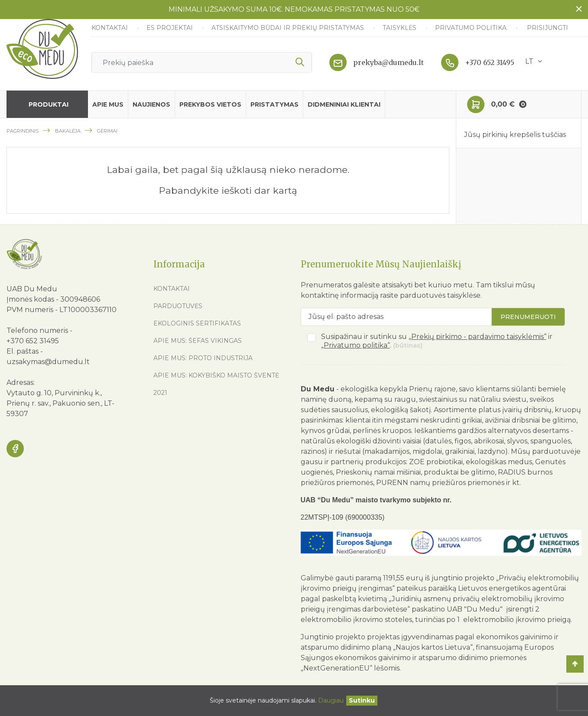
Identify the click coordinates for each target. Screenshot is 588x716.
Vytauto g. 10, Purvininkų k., (54, 393)
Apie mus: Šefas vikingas (198, 341)
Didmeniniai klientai (344, 104)
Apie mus (108, 104)
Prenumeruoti (528, 317)
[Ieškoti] (202, 62)
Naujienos (151, 104)
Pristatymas (275, 104)
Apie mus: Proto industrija (203, 358)
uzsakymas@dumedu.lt (48, 362)
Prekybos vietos (210, 104)
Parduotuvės (178, 306)
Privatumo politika (472, 28)
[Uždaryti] (362, 701)
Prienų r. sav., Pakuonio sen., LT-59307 (60, 408)
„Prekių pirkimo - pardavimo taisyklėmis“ (478, 337)
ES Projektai (171, 28)
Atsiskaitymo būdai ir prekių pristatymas (289, 28)
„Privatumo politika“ (356, 345)
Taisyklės (400, 28)
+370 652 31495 (490, 62)
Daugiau (331, 700)
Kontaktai (110, 28)
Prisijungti (547, 28)
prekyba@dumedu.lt (388, 62)
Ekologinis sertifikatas (197, 323)
